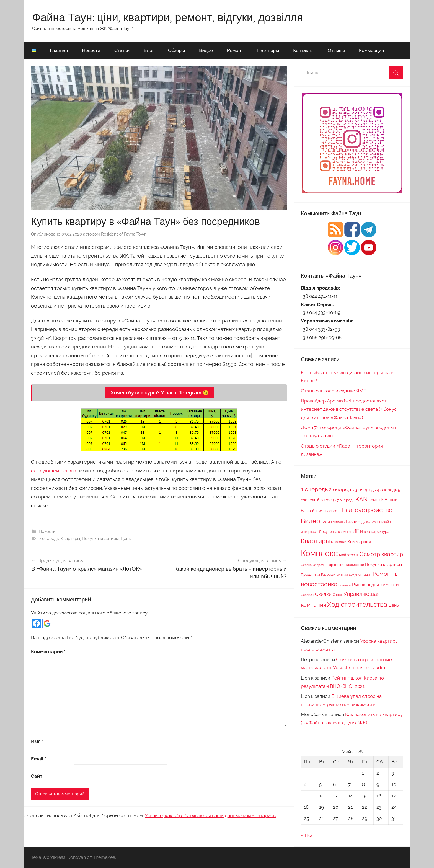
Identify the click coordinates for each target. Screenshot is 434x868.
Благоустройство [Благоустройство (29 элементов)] (367, 510)
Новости (91, 50)
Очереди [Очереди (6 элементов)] (319, 565)
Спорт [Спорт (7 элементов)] (338, 595)
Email (39, 759)
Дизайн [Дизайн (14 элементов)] (352, 521)
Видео (206, 50)
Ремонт (235, 50)
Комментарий (48, 652)
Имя (37, 741)
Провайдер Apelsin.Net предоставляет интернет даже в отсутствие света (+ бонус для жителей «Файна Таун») (349, 409)
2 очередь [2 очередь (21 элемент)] (341, 489)
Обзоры (176, 50)
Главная (59, 50)
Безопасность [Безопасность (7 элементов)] (329, 511)
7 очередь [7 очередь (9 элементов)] (346, 500)
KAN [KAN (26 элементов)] (361, 499)
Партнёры (268, 50)
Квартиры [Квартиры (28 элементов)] (315, 541)
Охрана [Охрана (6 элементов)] (306, 565)
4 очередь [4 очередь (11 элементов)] (387, 490)
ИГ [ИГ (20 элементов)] (356, 531)
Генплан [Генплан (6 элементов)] (337, 522)
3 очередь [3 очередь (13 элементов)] (365, 490)
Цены (126, 539)
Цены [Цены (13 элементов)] (394, 605)
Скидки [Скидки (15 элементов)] (323, 594)
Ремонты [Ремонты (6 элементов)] (345, 585)
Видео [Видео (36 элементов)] (311, 521)
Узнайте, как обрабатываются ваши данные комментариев (210, 815)
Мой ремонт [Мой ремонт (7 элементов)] (349, 555)
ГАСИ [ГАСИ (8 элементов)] (326, 522)
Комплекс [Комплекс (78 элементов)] (319, 553)
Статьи (122, 50)
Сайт (37, 776)
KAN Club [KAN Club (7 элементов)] (376, 500)
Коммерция (371, 50)
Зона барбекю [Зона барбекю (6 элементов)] (341, 532)
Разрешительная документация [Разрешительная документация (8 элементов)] (346, 574)
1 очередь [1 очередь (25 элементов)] (314, 489)
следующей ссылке (54, 471)
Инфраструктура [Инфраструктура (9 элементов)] (375, 531)
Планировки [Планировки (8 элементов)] (354, 565)
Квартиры (70, 539)
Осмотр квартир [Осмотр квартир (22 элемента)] (381, 554)
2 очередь (49, 539)
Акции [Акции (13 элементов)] (391, 500)
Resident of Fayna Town (124, 234)
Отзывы (336, 50)
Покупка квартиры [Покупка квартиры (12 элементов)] (383, 565)
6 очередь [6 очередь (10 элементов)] (326, 500)
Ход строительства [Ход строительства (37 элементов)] (357, 604)
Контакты (303, 50)
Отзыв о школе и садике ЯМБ (334, 391)
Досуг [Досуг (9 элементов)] (324, 531)
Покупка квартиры (100, 539)
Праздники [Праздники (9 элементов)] (310, 574)
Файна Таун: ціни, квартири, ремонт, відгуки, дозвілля (168, 17)
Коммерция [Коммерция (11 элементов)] (359, 542)
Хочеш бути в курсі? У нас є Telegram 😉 (160, 393)
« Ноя (307, 835)
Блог (149, 50)
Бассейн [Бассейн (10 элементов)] (309, 511)
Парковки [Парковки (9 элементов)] (335, 565)
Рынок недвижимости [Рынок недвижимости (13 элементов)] (375, 585)
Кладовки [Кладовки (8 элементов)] (339, 542)
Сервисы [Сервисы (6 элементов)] (307, 595)
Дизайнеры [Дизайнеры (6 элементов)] (370, 522)
